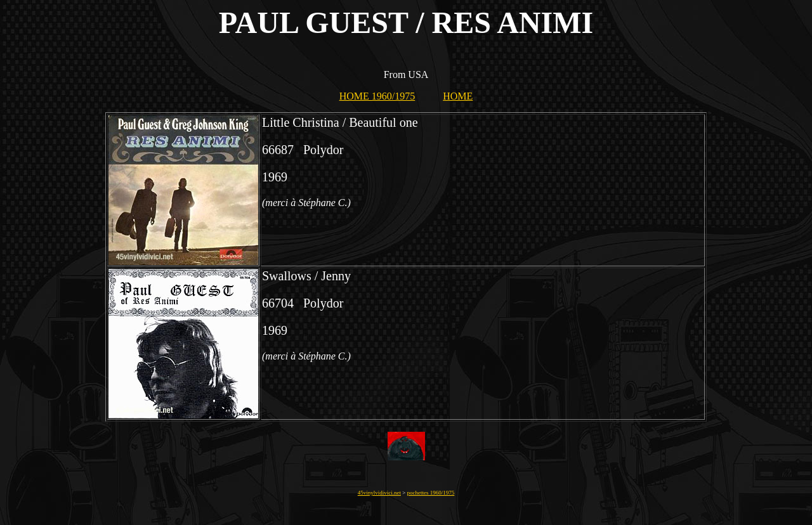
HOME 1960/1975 (377, 96)
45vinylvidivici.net (379, 493)
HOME (458, 96)
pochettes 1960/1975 (431, 493)
